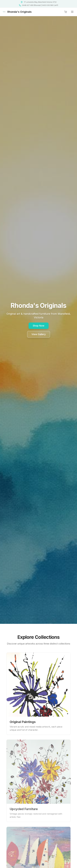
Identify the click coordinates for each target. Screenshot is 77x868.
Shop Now (39, 326)
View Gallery (39, 334)
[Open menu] (72, 12)
